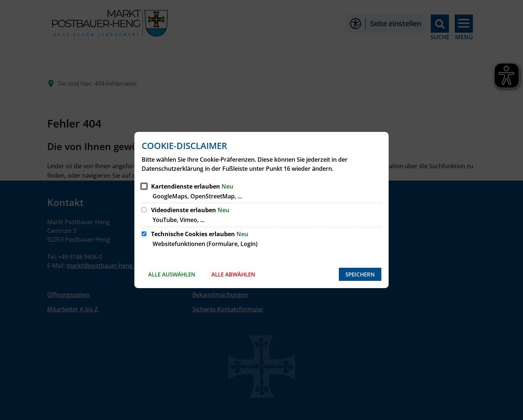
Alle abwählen (233, 274)
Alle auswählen (172, 274)
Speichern (360, 274)
